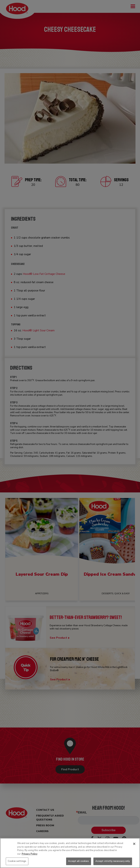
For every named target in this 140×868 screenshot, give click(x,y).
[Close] (134, 844)
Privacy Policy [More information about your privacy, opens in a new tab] (30, 854)
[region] (70, 853)
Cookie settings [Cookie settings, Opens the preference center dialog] (17, 861)
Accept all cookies (78, 861)
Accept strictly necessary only (113, 861)
